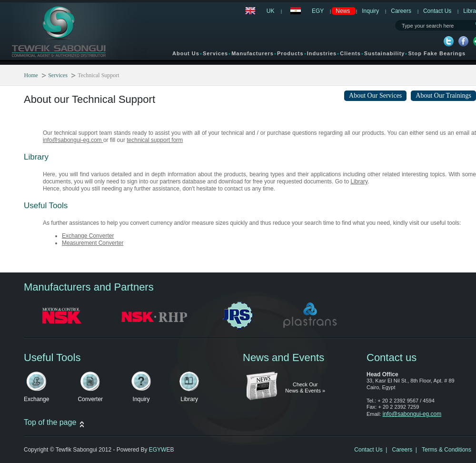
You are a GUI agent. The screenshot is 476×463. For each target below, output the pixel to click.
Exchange (36, 399)
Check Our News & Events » (305, 388)
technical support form (155, 140)
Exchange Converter (88, 236)
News (343, 11)
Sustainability (385, 53)
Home (31, 75)
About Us (186, 55)
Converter (90, 399)
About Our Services (375, 96)
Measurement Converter (93, 243)
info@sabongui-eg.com (73, 140)
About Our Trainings (443, 96)
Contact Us (437, 11)
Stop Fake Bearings (437, 53)
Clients (350, 53)
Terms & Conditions (446, 450)
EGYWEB (162, 450)
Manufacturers (253, 55)
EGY (318, 11)
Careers (401, 11)
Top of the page (50, 422)
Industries (322, 53)
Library (359, 181)
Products (290, 55)
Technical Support (98, 75)
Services (215, 55)
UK (271, 11)
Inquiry (370, 11)
